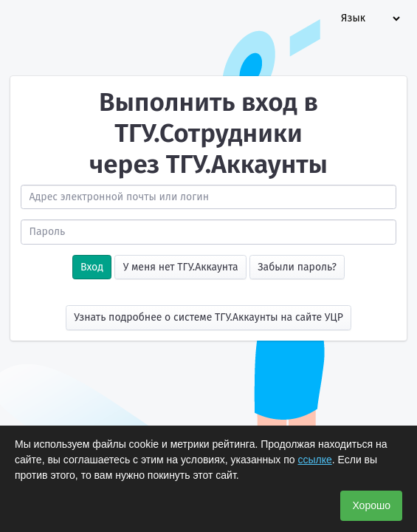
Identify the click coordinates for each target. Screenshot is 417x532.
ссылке (314, 460)
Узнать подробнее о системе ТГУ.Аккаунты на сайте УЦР (208, 317)
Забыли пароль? (297, 267)
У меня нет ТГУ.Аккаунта (181, 267)
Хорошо (371, 505)
